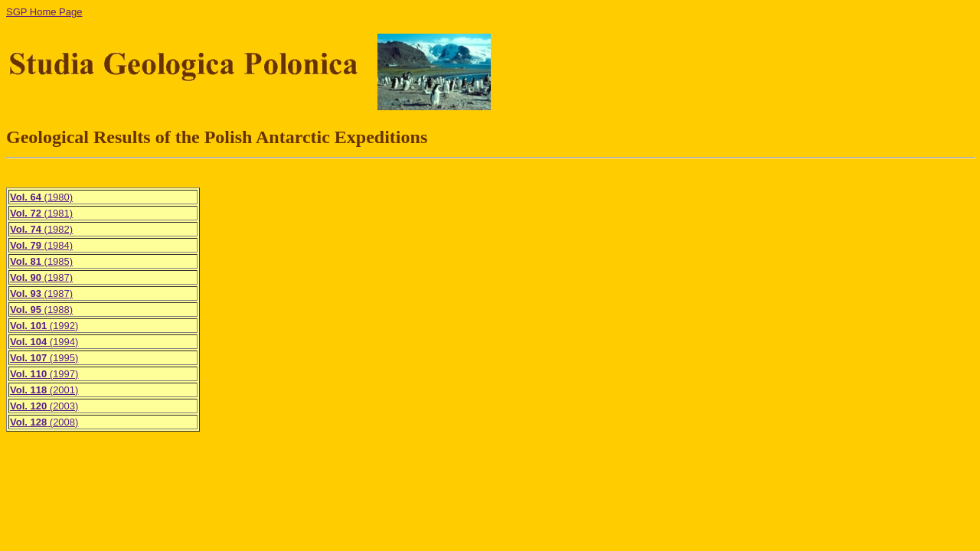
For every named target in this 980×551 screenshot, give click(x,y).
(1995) (44, 358)
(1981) (41, 213)
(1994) (44, 342)
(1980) (41, 197)
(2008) (44, 422)
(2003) (44, 406)
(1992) (44, 326)
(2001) (44, 390)
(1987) (41, 277)
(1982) (41, 229)
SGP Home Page (44, 12)
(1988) (41, 310)
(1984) (41, 245)
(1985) (41, 261)
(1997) (44, 374)
